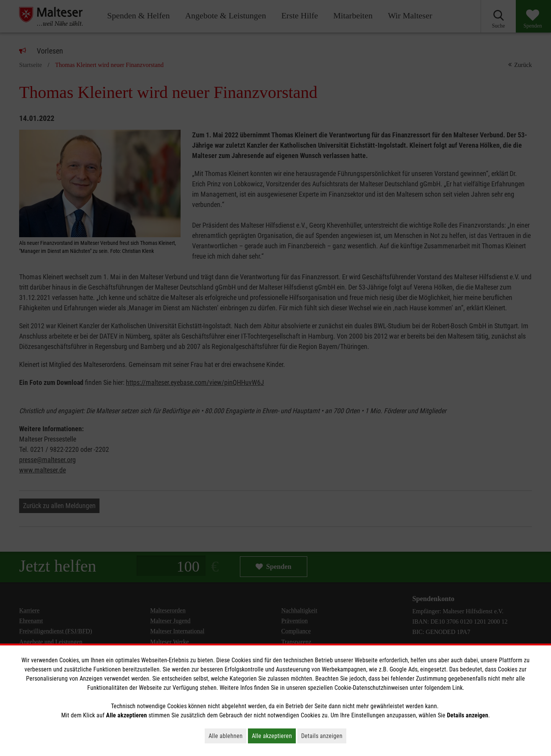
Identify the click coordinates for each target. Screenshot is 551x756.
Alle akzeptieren (274, 736)
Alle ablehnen (227, 736)
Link (457, 688)
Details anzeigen (324, 736)
